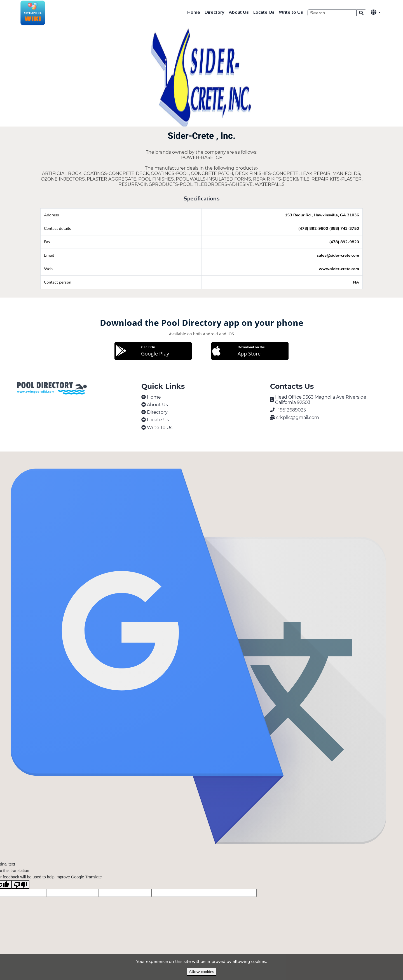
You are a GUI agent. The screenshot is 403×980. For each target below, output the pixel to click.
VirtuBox (215, 458)
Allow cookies (201, 972)
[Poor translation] (20, 897)
